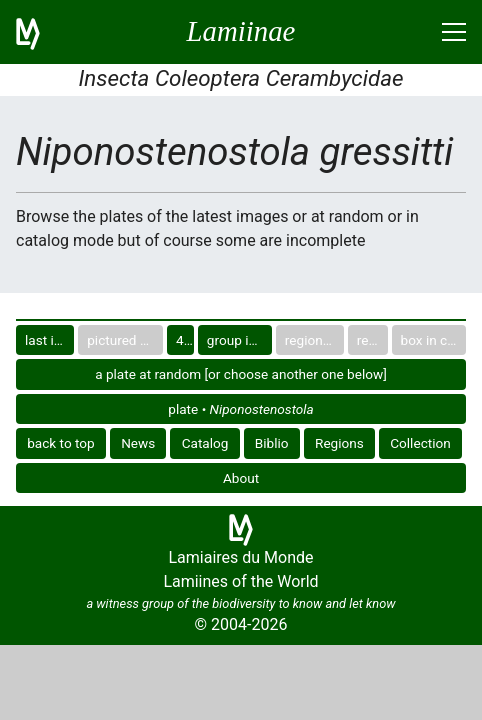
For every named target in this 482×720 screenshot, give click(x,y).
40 (183, 340)
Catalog (205, 443)
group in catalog (239, 340)
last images (49, 340)
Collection (420, 443)
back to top (61, 443)
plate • (240, 409)
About (241, 478)
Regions (339, 443)
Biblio (272, 443)
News (138, 443)
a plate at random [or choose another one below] (241, 374)
